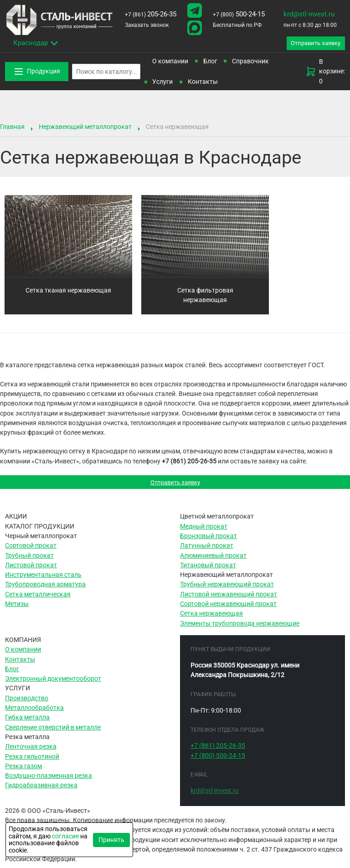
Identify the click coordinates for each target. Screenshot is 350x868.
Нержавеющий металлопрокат (85, 128)
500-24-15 (239, 14)
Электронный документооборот (53, 683)
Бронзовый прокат (208, 540)
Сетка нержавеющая (211, 617)
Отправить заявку (175, 485)
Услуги (162, 83)
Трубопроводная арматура (45, 588)
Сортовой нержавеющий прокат (228, 608)
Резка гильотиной (32, 760)
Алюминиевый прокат (213, 559)
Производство (27, 702)
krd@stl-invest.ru (309, 14)
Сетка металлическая (38, 598)
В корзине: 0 (325, 73)
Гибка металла (27, 721)
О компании (170, 63)
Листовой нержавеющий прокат (229, 598)
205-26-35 (151, 14)
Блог (210, 63)
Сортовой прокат (31, 550)
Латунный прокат (207, 550)
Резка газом (23, 770)
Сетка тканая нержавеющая (68, 292)
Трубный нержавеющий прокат (227, 588)
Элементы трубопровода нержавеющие (240, 627)
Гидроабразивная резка (41, 789)
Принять (111, 840)
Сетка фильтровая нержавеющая (205, 297)
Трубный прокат (29, 559)
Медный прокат (204, 530)
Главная (12, 128)
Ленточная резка (31, 750)
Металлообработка (34, 712)
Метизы (17, 608)
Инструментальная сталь (43, 579)
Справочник (250, 63)
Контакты (203, 83)
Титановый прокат (208, 569)
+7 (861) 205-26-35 (189, 463)
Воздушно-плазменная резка (49, 780)
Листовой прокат (31, 569)
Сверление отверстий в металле (53, 731)
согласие (65, 836)
